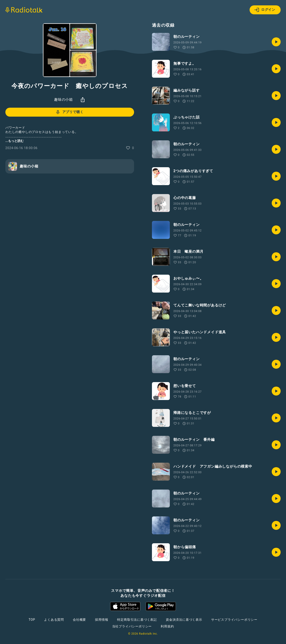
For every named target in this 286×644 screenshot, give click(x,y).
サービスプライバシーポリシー (234, 620)
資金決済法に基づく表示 (184, 620)
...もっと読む (15, 141)
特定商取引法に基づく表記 (137, 620)
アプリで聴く (69, 112)
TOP (32, 620)
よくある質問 (54, 620)
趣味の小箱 (63, 99)
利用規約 (167, 626)
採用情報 (102, 620)
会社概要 (79, 620)
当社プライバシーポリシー (132, 626)
